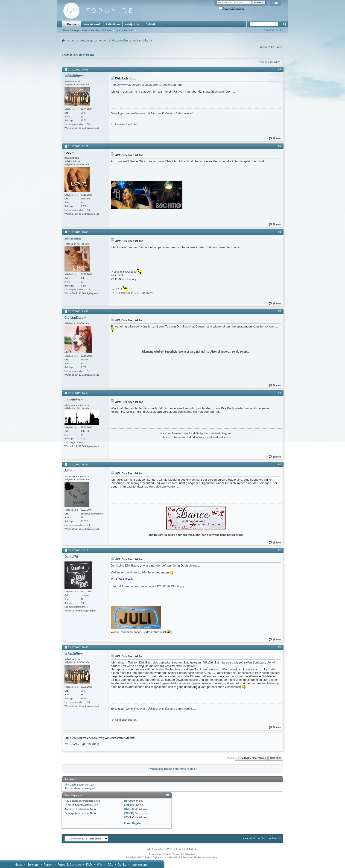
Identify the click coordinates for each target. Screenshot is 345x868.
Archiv (262, 838)
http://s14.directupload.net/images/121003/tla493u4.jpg (147, 586)
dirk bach (70, 785)
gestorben (83, 785)
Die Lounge (86, 40)
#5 (280, 393)
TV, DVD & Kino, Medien (113, 40)
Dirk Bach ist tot (83, 55)
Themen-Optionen (268, 62)
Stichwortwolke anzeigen (80, 788)
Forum (72, 24)
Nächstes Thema (185, 769)
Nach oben (276, 758)
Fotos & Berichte (69, 865)
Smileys (129, 805)
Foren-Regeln (132, 823)
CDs (110, 865)
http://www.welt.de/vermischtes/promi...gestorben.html (147, 85)
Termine (33, 865)
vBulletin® (167, 854)
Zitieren (275, 139)
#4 (280, 311)
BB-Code (129, 801)
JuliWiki (151, 24)
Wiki (100, 865)
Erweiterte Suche (273, 30)
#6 (280, 464)
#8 (280, 647)
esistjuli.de (132, 24)
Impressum (139, 865)
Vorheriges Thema (161, 769)
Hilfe (275, 3)
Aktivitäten (113, 24)
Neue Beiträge (71, 30)
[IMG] (128, 809)
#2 (280, 146)
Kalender (94, 30)
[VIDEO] (129, 813)
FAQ (89, 865)
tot (92, 785)
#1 (280, 69)
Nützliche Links (125, 30)
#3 (280, 232)
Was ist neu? (92, 24)
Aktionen (107, 30)
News (19, 865)
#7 (280, 550)
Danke (122, 865)
